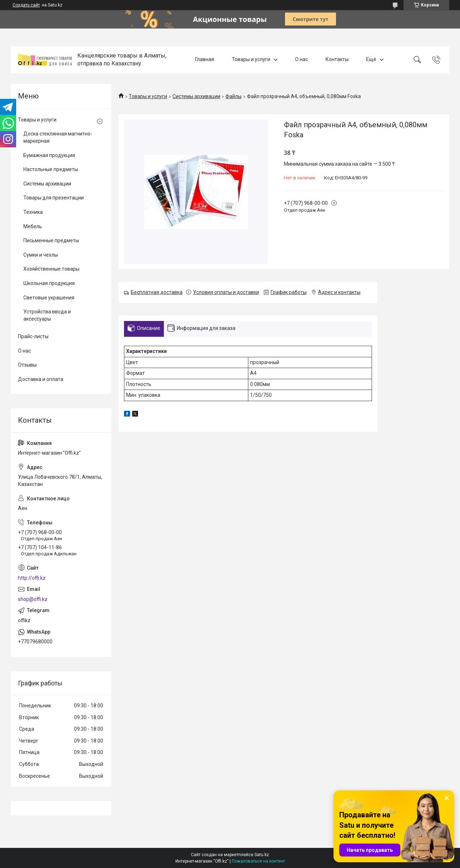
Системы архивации (196, 96)
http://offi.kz (32, 578)
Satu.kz (262, 855)
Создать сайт (26, 5)
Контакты (337, 60)
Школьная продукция (49, 283)
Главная (205, 60)
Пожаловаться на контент (258, 861)
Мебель (33, 226)
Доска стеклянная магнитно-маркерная (58, 137)
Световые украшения (49, 298)
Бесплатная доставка (157, 292)
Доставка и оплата (41, 379)
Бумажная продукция (49, 155)
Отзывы (27, 365)
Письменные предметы (51, 240)
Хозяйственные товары (51, 269)
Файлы (233, 96)
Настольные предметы (51, 169)
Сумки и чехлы (41, 255)
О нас (302, 60)
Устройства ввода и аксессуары (47, 315)
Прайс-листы (33, 336)
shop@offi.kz (33, 599)
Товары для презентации (54, 198)
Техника (33, 212)
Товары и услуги (251, 60)
